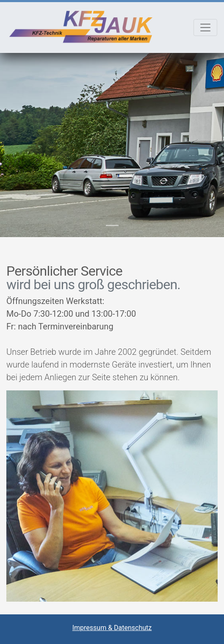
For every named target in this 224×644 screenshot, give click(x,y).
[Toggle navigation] (205, 28)
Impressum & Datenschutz (112, 628)
